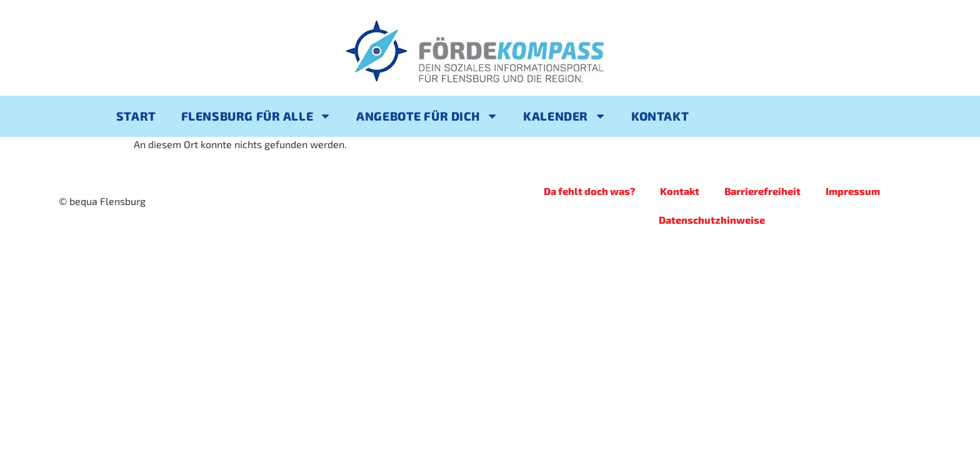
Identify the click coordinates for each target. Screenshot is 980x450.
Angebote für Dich (427, 116)
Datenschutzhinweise (712, 220)
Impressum (853, 191)
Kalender (565, 116)
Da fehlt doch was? (589, 191)
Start (136, 116)
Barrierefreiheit (762, 191)
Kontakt (660, 116)
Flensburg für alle (257, 116)
